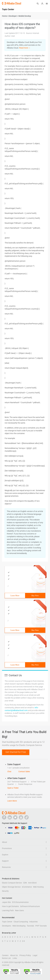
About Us (14, 955)
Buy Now (35, 596)
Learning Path (8, 910)
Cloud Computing (21, 922)
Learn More (15, 596)
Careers (5, 955)
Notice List (6, 958)
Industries (33, 922)
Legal (35, 955)
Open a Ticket (13, 788)
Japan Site (6, 902)
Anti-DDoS (32, 883)
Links (15, 958)
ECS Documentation (20, 902)
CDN (25, 883)
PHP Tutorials (41, 926)
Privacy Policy (25, 955)
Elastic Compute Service (12, 883)
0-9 (23, 941)
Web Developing (19, 926)
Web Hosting (38, 887)
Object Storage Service (11, 887)
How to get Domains (10, 906)
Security (5, 891)
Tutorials (30, 926)
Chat (9, 772)
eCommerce (27, 887)
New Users (19, 910)
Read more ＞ (25, 48)
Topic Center (7, 922)
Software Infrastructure (30, 906)
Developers (7, 926)
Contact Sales (24, 772)
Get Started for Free (16, 752)
